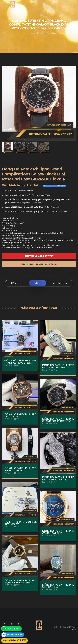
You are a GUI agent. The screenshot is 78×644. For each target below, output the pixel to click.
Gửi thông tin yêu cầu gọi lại (39, 264)
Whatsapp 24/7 (13, 629)
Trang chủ (25, 33)
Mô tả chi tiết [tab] (17, 283)
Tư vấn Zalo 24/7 (14, 635)
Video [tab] (38, 283)
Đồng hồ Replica (37, 33)
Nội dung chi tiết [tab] (60, 283)
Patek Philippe (51, 33)
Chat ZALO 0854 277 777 (39, 256)
